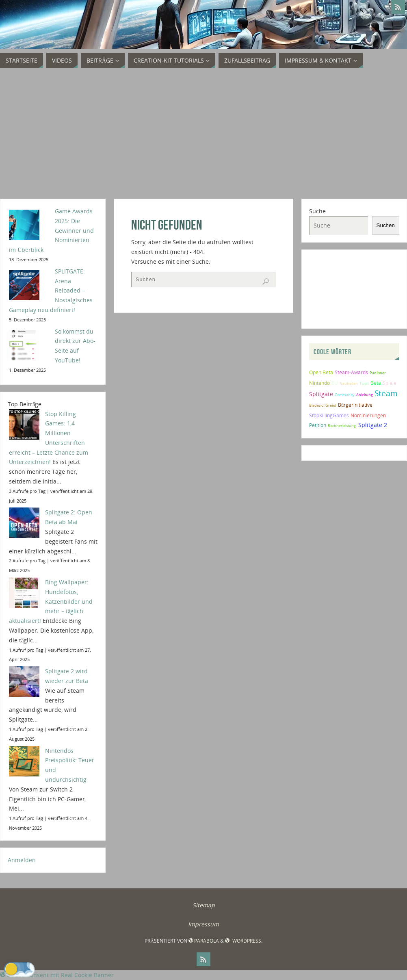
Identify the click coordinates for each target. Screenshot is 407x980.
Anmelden (22, 860)
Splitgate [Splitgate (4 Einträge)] (321, 394)
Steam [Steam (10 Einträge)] (386, 393)
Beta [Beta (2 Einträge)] (376, 383)
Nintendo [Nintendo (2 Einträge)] (319, 383)
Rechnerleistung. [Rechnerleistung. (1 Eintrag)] (342, 426)
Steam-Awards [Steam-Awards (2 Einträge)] (351, 372)
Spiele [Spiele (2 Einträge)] (390, 383)
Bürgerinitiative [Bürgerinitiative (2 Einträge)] (355, 405)
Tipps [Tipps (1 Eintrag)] (364, 383)
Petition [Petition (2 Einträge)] (318, 425)
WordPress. (244, 941)
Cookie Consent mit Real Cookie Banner (57, 975)
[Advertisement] (203, 134)
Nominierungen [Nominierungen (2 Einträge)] (368, 415)
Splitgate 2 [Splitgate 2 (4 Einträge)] (373, 425)
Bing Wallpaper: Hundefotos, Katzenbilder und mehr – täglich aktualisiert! (51, 601)
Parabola (204, 941)
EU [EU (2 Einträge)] (335, 383)
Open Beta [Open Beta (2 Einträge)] (321, 372)
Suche (317, 211)
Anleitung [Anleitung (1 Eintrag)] (365, 395)
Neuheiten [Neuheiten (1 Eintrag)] (349, 383)
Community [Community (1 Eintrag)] (345, 395)
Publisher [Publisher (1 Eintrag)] (378, 373)
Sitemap (204, 905)
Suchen (386, 225)
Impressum (203, 924)
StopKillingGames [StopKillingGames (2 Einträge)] (329, 415)
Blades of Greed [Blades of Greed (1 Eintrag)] (323, 405)
